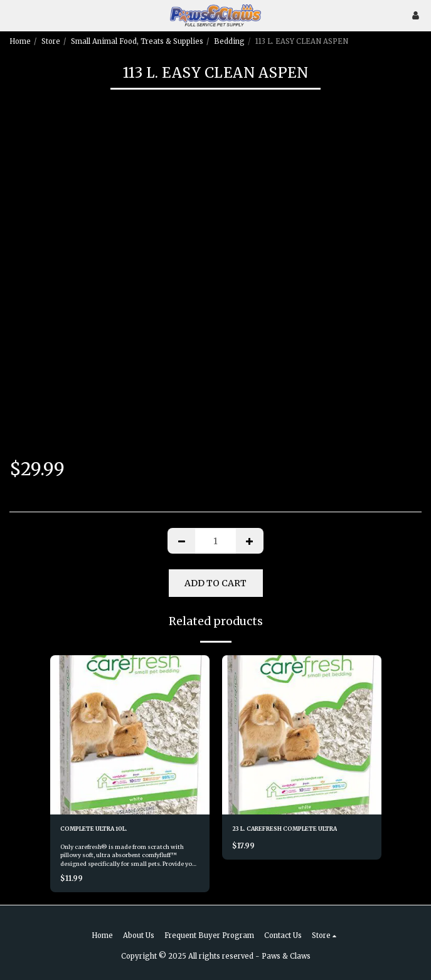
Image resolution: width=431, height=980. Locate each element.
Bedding (229, 41)
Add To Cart (215, 583)
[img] (130, 735)
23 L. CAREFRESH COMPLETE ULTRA (285, 829)
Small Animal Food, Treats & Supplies (137, 41)
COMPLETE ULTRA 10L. (94, 829)
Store (51, 41)
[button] (14, 15)
